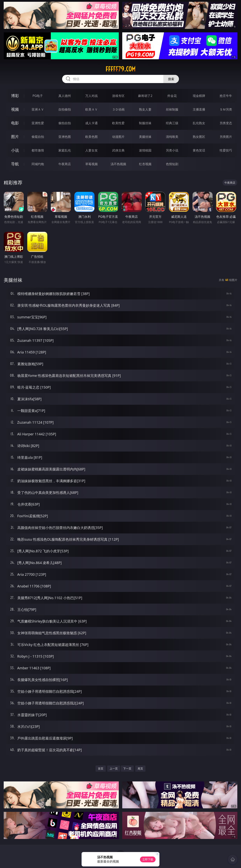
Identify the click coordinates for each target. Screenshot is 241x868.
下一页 (127, 768)
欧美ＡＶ (91, 109)
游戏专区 (118, 96)
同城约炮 (38, 164)
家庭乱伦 (65, 150)
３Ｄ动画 (118, 109)
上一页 (114, 768)
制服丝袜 (145, 123)
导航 (15, 164)
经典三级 (172, 123)
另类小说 (172, 150)
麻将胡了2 (145, 96)
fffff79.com (120, 69)
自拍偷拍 (65, 109)
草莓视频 (91, 164)
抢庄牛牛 (226, 96)
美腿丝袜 (145, 137)
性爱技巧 (226, 150)
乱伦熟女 (199, 123)
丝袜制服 (172, 109)
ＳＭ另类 (226, 109)
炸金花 (172, 96)
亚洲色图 (65, 137)
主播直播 (199, 109)
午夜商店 (65, 164)
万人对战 (91, 96)
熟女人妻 (145, 109)
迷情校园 (145, 150)
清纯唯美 (172, 137)
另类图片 (226, 137)
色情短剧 (172, 164)
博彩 (15, 96)
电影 (15, 123)
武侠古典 (118, 150)
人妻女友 (91, 150)
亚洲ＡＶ (38, 109)
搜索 (171, 79)
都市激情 (38, 150)
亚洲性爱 (38, 123)
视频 (15, 109)
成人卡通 (91, 123)
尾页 (140, 768)
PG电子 (38, 96)
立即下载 (148, 859)
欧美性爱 (118, 123)
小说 (15, 150)
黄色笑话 (199, 150)
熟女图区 (199, 137)
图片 (15, 137)
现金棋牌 (199, 96)
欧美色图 (91, 137)
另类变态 (226, 123)
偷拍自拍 (65, 123)
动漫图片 (118, 137)
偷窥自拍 (38, 137)
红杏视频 (145, 164)
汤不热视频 (118, 164)
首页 (101, 768)
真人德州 (65, 96)
